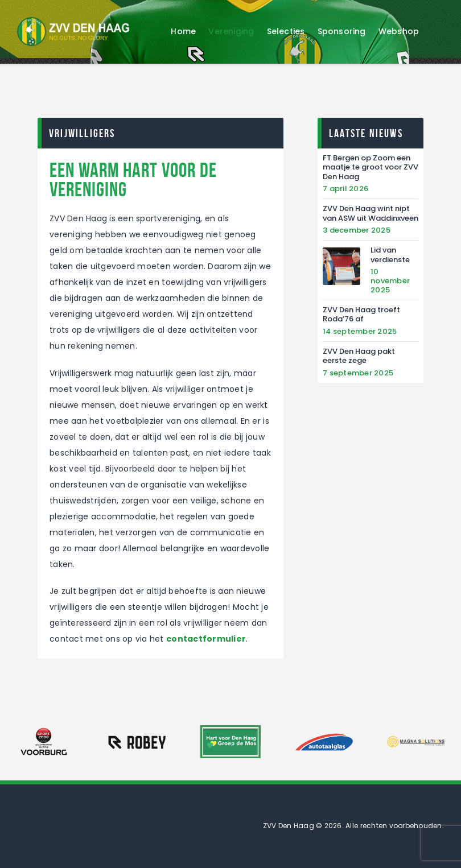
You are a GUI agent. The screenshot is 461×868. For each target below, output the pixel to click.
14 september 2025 (360, 331)
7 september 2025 (358, 373)
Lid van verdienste (390, 255)
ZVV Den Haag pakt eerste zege (359, 356)
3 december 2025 (357, 230)
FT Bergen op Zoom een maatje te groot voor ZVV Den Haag (371, 168)
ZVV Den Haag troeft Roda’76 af (361, 315)
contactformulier (206, 639)
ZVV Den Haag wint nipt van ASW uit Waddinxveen (371, 214)
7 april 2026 (345, 189)
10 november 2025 (390, 281)
